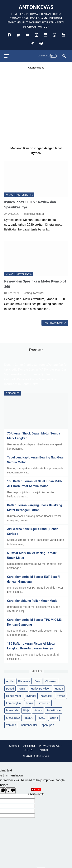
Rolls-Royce (54, 710)
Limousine (44, 703)
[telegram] (32, 43)
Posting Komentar (34, 214)
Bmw (38, 681)
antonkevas (36, 7)
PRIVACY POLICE (49, 746)
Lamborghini (14, 703)
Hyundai (31, 696)
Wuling (54, 718)
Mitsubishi (12, 710)
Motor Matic (24, 274)
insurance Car (29, 725)
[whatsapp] (54, 35)
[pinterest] (41, 43)
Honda (59, 689)
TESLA (29, 718)
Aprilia (10, 681)
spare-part (48, 725)
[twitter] (18, 35)
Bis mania (24, 681)
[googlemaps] (63, 35)
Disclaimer (29, 746)
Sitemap (14, 746)
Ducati (10, 689)
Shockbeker (13, 718)
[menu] (7, 56)
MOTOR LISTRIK (25, 195)
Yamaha (11, 725)
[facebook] (9, 35)
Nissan (38, 710)
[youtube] (27, 35)
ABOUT (44, 750)
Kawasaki (46, 696)
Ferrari (22, 689)
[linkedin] (45, 35)
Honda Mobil (14, 696)
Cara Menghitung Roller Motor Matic (32, 601)
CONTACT (30, 750)
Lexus (29, 703)
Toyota (41, 718)
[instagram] (36, 35)
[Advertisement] (36, 106)
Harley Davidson (41, 689)
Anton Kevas (41, 756)
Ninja (26, 710)
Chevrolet (51, 681)
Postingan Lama (54, 323)
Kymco (10, 195)
